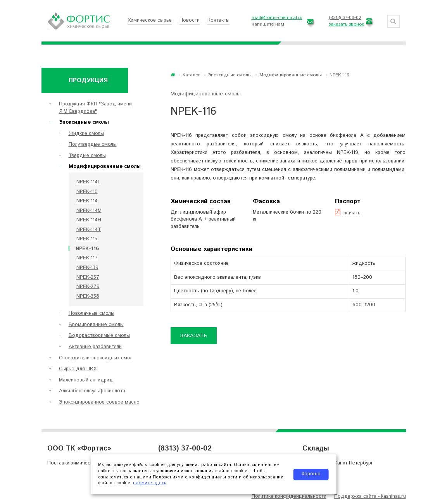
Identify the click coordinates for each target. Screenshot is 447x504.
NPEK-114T (89, 230)
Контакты (218, 20)
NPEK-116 (87, 249)
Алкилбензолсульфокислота (92, 391)
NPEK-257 (88, 277)
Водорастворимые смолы (99, 336)
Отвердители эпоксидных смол (96, 358)
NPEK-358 (88, 296)
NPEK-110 (87, 192)
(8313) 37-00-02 (345, 18)
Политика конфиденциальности (289, 496)
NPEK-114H (89, 220)
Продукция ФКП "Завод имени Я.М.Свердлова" (95, 108)
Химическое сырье (150, 20)
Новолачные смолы (91, 313)
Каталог (191, 75)
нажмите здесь (150, 483)
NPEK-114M (89, 211)
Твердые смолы (87, 156)
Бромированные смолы (96, 325)
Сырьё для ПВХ (78, 369)
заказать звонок (346, 24)
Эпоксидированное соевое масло (99, 402)
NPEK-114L (88, 182)
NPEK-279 (88, 287)
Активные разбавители (95, 347)
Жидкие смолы (86, 134)
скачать (348, 213)
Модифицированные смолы (291, 75)
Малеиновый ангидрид (86, 380)
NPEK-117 (87, 258)
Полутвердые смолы (93, 144)
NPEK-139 (87, 268)
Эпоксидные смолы (230, 75)
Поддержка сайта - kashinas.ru (370, 496)
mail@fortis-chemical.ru (277, 18)
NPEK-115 (87, 239)
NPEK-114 (87, 201)
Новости (190, 20)
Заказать (194, 336)
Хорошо (311, 474)
